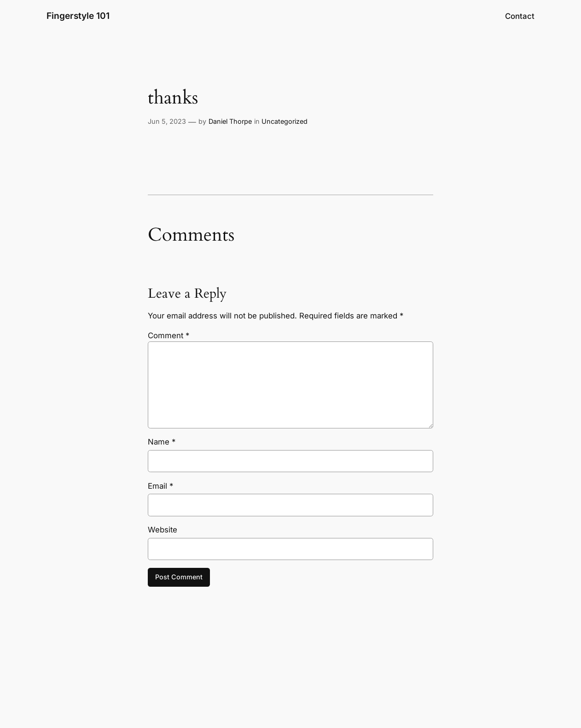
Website (163, 530)
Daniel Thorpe (230, 121)
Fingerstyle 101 (78, 16)
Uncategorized (285, 121)
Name (162, 442)
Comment (168, 335)
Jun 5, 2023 (167, 121)
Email (160, 486)
